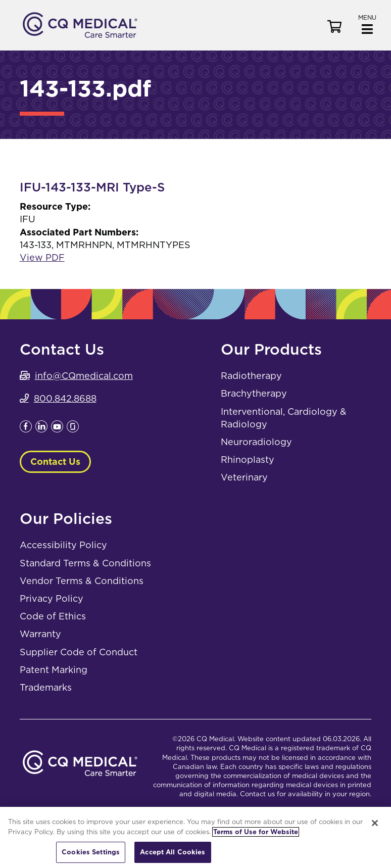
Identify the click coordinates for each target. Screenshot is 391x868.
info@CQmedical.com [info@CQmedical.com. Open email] (84, 376)
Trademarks (46, 687)
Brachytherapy (254, 393)
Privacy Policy (52, 598)
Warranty (40, 634)
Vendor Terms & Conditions (82, 581)
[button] (367, 23)
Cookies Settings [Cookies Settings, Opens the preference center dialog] (91, 852)
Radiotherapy (251, 376)
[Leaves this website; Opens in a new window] (26, 429)
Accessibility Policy (63, 545)
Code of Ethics (53, 616)
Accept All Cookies (173, 852)
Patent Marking (54, 670)
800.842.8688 (65, 398)
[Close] (375, 823)
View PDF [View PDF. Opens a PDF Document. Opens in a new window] (42, 257)
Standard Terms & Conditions (85, 563)
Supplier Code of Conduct (79, 652)
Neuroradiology (256, 442)
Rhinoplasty (248, 460)
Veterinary (244, 477)
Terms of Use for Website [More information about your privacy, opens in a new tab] (256, 832)
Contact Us (55, 462)
